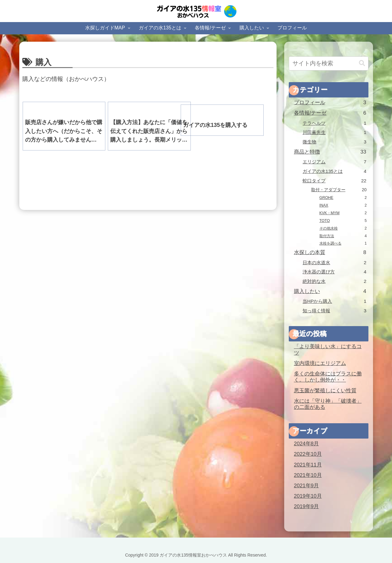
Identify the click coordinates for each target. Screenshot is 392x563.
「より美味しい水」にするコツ (328, 350)
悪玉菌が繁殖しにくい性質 (325, 391)
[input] (329, 63)
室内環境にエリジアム (320, 363)
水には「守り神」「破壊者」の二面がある (328, 404)
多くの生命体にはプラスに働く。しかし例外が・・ (328, 377)
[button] (362, 63)
